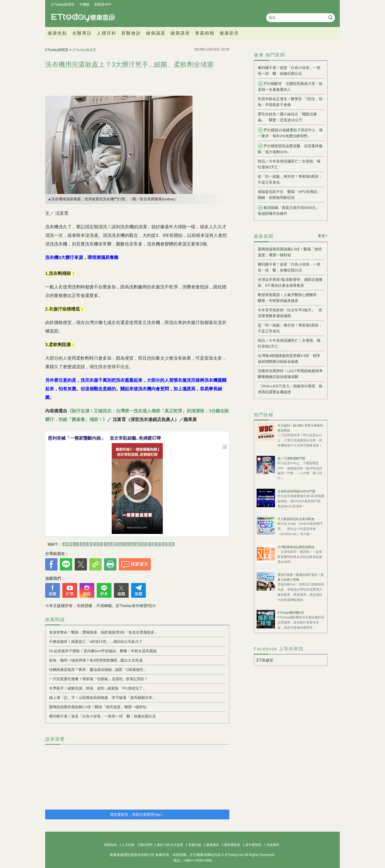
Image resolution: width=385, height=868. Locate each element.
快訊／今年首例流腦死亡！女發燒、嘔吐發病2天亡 (289, 164)
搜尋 (331, 17)
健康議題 (156, 33)
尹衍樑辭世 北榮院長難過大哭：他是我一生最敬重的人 (290, 86)
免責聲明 (273, 845)
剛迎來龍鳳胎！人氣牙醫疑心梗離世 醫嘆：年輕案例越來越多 (289, 298)
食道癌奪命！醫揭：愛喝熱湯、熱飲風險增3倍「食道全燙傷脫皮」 (103, 632)
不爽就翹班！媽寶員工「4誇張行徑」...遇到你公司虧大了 (96, 642)
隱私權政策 (232, 845)
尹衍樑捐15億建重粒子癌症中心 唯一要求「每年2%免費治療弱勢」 (290, 133)
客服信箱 (195, 845)
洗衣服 (86, 544)
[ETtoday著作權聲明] (134, 606)
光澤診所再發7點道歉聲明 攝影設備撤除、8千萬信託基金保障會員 (290, 282)
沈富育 (154, 544)
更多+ (323, 236)
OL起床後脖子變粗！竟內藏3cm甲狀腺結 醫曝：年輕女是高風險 (103, 651)
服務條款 (213, 845)
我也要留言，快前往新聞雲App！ (137, 814)
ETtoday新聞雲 (63, 4)
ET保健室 (265, 660)
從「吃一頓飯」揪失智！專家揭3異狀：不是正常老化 (290, 179)
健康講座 (180, 33)
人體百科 (107, 33)
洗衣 (98, 544)
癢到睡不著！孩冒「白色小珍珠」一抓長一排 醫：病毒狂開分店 (103, 716)
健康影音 (229, 33)
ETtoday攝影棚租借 (291, 613)
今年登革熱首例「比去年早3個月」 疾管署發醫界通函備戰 (290, 313)
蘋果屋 (168, 544)
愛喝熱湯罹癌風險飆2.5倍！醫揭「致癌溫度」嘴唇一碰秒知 (98, 707)
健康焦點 (57, 33)
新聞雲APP (103, 4)
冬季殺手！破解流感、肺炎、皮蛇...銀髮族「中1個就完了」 (98, 688)
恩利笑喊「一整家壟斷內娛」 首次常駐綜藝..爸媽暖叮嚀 (104, 438)
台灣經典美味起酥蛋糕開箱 (296, 547)
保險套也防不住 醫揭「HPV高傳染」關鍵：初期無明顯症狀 (289, 195)
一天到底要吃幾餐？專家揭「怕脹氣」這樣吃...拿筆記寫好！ (99, 679)
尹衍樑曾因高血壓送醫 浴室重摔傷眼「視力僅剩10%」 (290, 149)
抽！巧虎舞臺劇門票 (291, 458)
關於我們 (146, 845)
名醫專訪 (82, 33)
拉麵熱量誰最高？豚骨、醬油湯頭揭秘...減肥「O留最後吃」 (98, 670)
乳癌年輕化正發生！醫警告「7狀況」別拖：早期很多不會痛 (290, 102)
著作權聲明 (253, 845)
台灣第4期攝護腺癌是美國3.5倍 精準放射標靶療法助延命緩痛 (289, 359)
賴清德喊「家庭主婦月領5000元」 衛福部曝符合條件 (290, 210)
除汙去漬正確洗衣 (132, 544)
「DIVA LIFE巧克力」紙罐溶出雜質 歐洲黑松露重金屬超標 (290, 389)
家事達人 (70, 544)
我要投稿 (110, 845)
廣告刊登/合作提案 (170, 845)
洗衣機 (110, 544)
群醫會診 (131, 33)
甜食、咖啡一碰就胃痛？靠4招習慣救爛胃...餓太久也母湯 (96, 660)
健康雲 (83, 18)
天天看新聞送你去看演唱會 (296, 519)
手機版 (84, 4)
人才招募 (128, 845)
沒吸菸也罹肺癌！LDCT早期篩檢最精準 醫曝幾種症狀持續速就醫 (291, 374)
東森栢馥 (205, 33)
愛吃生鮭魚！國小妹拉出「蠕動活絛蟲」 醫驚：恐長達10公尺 (287, 117)
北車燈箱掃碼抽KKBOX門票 (296, 491)
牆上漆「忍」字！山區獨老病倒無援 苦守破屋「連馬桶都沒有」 (103, 698)
